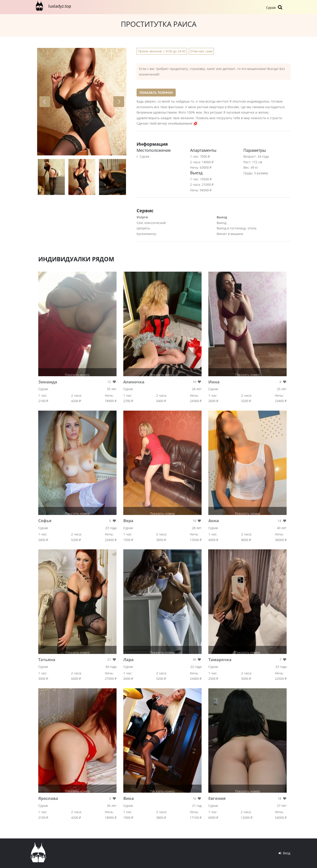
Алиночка (134, 382)
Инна (214, 382)
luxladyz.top (52, 6)
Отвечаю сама (201, 51)
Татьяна (47, 660)
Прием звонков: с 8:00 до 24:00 (162, 51)
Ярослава (48, 798)
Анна (214, 521)
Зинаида (48, 382)
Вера (128, 521)
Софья (45, 521)
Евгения (217, 798)
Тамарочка (220, 660)
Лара (128, 660)
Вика (129, 798)
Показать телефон (156, 93)
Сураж (275, 7)
